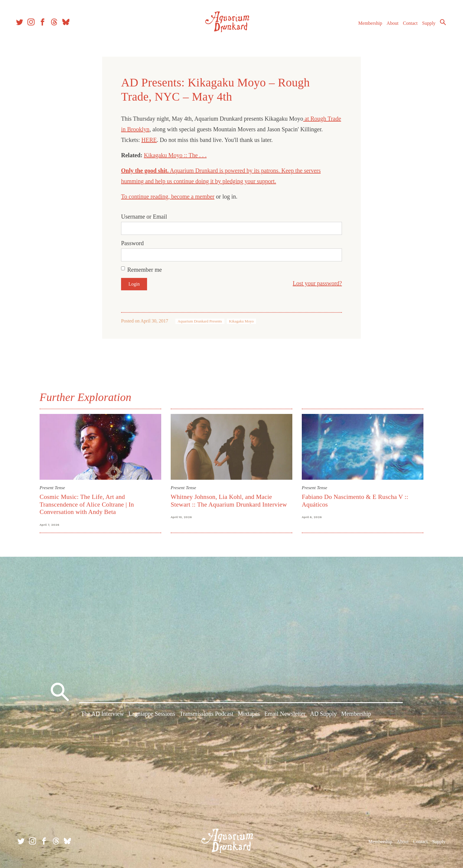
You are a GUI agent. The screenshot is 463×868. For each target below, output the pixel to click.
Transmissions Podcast (206, 715)
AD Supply (323, 715)
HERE (149, 140)
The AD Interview (102, 715)
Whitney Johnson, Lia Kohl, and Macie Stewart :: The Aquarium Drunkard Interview (229, 501)
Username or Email (144, 217)
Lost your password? (317, 283)
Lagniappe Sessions (152, 715)
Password (132, 243)
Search (439, 25)
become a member (193, 196)
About (389, 26)
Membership (367, 26)
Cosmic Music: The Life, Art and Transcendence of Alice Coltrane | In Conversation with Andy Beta (87, 504)
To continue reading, (146, 196)
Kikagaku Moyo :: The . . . (175, 155)
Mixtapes (249, 715)
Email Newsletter (285, 715)
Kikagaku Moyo (242, 321)
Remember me (145, 270)
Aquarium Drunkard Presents (200, 321)
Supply (425, 26)
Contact (407, 26)
